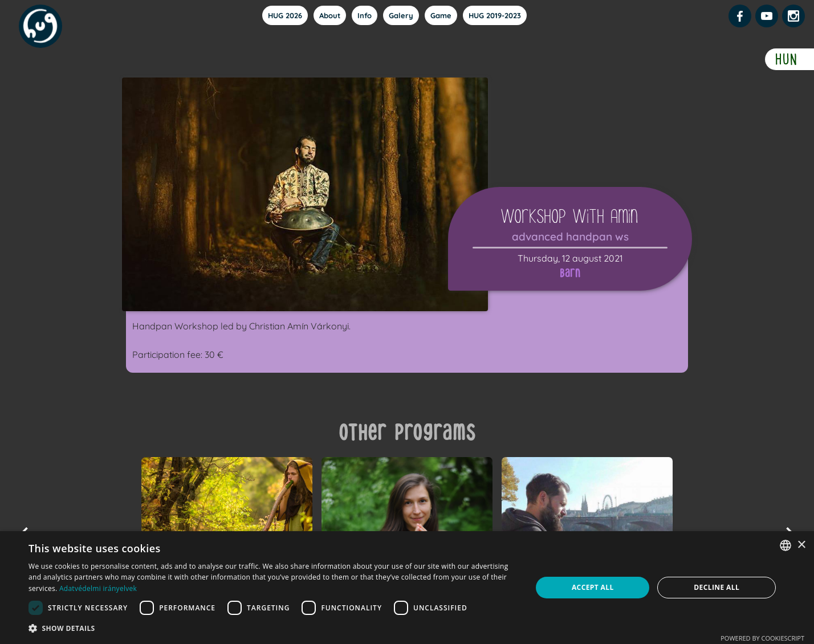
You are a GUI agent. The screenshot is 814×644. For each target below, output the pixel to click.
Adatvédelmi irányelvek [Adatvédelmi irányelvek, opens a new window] (98, 588)
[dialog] (407, 588)
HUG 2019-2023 (495, 15)
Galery (401, 15)
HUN (787, 59)
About (330, 15)
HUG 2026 (285, 15)
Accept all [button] (593, 587)
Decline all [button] (717, 587)
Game (441, 15)
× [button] (801, 545)
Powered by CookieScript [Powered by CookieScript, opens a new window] (762, 638)
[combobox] (785, 545)
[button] (273, 628)
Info (365, 15)
